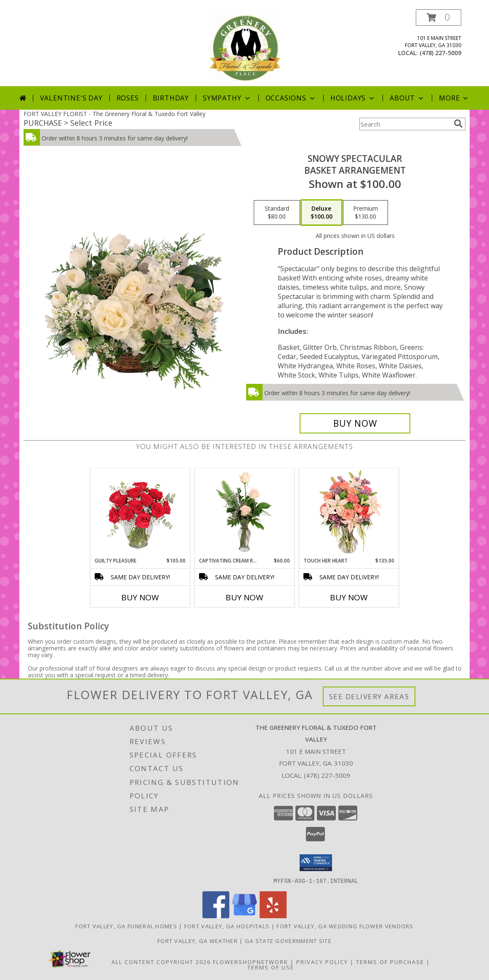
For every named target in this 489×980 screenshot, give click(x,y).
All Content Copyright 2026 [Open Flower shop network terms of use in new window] (161, 962)
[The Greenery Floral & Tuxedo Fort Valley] (244, 48)
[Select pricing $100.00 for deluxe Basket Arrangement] (322, 213)
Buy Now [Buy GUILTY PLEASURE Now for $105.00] (140, 597)
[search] (458, 124)
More (454, 98)
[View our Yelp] (273, 915)
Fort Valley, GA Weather (198, 940)
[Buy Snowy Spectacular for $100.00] (355, 423)
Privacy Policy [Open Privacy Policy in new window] (322, 962)
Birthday (171, 98)
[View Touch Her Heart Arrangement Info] (349, 513)
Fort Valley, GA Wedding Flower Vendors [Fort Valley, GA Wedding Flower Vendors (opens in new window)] (345, 926)
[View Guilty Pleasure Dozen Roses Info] (140, 512)
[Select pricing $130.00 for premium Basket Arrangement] (365, 213)
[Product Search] (405, 124)
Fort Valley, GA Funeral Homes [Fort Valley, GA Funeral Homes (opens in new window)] (126, 926)
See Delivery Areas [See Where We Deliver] (369, 696)
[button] (439, 17)
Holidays (353, 98)
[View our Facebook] (216, 915)
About (407, 98)
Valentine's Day (71, 98)
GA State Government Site (288, 940)
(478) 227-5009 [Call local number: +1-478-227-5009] (440, 53)
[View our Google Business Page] (244, 915)
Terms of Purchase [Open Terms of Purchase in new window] (390, 962)
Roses (128, 98)
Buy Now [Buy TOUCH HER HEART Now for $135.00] (349, 597)
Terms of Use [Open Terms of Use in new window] (271, 967)
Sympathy (227, 98)
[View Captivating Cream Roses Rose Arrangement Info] (245, 512)
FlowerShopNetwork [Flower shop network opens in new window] (251, 962)
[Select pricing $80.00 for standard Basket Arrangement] (277, 213)
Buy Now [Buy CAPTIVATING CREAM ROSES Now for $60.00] (244, 597)
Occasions (291, 98)
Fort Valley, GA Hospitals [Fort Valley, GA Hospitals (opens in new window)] (227, 926)
